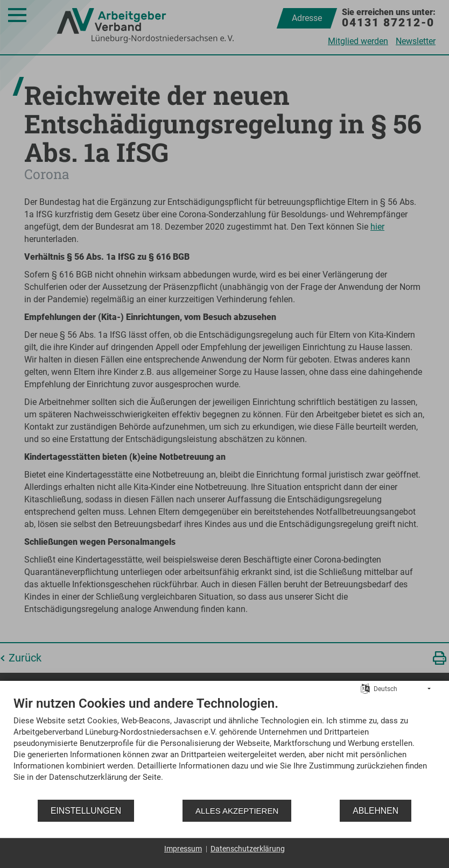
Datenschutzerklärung (248, 849)
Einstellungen (86, 811)
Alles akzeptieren (237, 811)
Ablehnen (376, 811)
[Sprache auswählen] (365, 688)
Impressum (183, 849)
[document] (224, 747)
